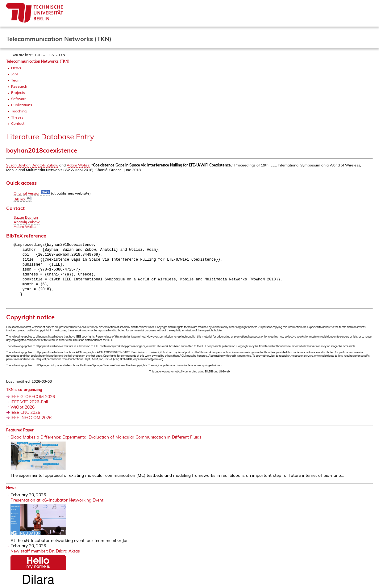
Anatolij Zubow (45, 165)
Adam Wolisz (78, 165)
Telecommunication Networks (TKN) (38, 61)
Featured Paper (20, 434)
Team (16, 80)
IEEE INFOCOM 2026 (31, 421)
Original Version (32, 193)
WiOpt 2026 (23, 411)
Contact (18, 123)
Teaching (19, 111)
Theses (17, 117)
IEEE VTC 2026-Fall (29, 406)
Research (19, 86)
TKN (62, 55)
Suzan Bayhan (18, 165)
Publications (22, 105)
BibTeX (23, 199)
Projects (18, 92)
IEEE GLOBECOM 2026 (33, 400)
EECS (50, 55)
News (16, 68)
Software (19, 99)
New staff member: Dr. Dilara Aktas (45, 555)
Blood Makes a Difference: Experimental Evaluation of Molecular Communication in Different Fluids (106, 441)
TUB (38, 55)
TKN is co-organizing (24, 394)
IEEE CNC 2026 (25, 416)
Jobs (15, 74)
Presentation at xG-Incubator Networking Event (57, 504)
